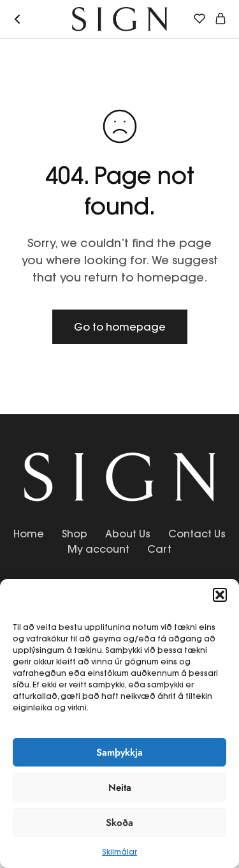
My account (98, 549)
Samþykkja (119, 752)
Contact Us (197, 534)
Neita (120, 788)
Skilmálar (119, 852)
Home (29, 534)
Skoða (119, 823)
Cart (159, 549)
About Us (128, 534)
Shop (75, 534)
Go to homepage (120, 327)
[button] (220, 595)
